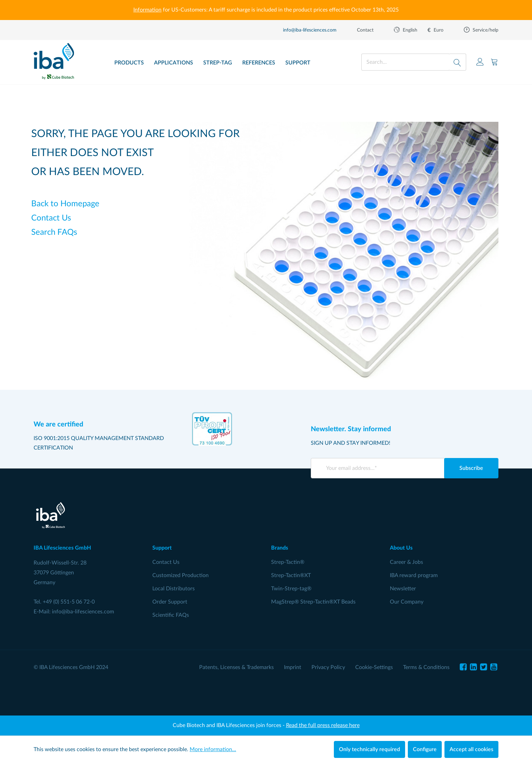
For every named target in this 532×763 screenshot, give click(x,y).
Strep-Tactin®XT (291, 575)
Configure (425, 749)
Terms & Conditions (426, 667)
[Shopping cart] (494, 62)
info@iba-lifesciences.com (83, 612)
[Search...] (405, 62)
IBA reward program (414, 575)
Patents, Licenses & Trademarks (236, 667)
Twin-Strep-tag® (291, 589)
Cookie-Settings (374, 667)
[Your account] (480, 62)
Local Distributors (174, 589)
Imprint (293, 667)
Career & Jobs (406, 562)
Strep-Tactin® (288, 562)
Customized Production (180, 575)
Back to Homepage (65, 204)
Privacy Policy (328, 667)
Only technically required (369, 749)
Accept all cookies (471, 749)
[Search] (458, 62)
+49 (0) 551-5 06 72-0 (69, 602)
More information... (213, 749)
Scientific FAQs (171, 615)
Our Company (407, 602)
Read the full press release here (323, 725)
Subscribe (471, 468)
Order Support (170, 602)
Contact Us (51, 218)
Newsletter (403, 589)
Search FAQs (54, 232)
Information (147, 10)
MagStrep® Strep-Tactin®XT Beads (313, 602)
